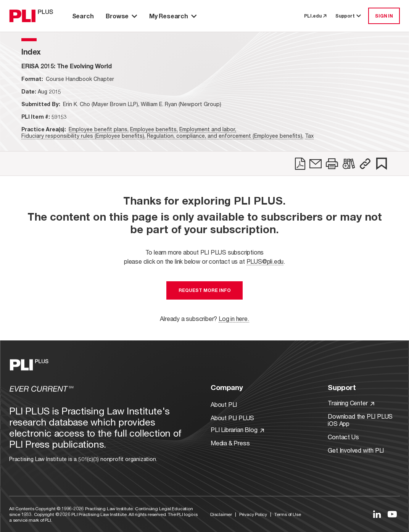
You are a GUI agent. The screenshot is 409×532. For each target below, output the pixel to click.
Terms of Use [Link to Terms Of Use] (288, 514)
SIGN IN (384, 16)
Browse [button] (121, 16)
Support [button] (349, 16)
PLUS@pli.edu (265, 261)
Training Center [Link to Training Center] (351, 403)
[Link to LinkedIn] (377, 514)
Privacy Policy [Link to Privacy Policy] (253, 514)
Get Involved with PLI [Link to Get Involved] (356, 450)
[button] (365, 164)
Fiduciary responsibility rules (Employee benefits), (83, 136)
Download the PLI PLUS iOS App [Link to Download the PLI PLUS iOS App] (360, 420)
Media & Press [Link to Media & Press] (230, 443)
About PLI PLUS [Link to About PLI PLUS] (232, 418)
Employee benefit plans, (99, 129)
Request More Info (205, 290)
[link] (300, 164)
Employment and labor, (208, 129)
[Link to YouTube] (392, 514)
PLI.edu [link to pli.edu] (315, 16)
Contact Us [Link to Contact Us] (343, 437)
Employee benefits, (154, 129)
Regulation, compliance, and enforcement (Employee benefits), (225, 136)
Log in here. (234, 318)
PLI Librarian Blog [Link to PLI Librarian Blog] (237, 430)
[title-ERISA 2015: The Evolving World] (67, 66)
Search (83, 16)
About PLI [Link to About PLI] (224, 404)
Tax (309, 136)
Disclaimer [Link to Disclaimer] (221, 514)
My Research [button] (173, 16)
